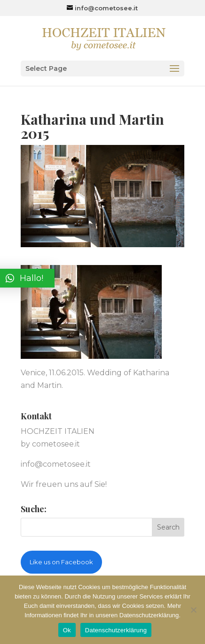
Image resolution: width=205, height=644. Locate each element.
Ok (67, 630)
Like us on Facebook (61, 562)
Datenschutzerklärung (116, 630)
